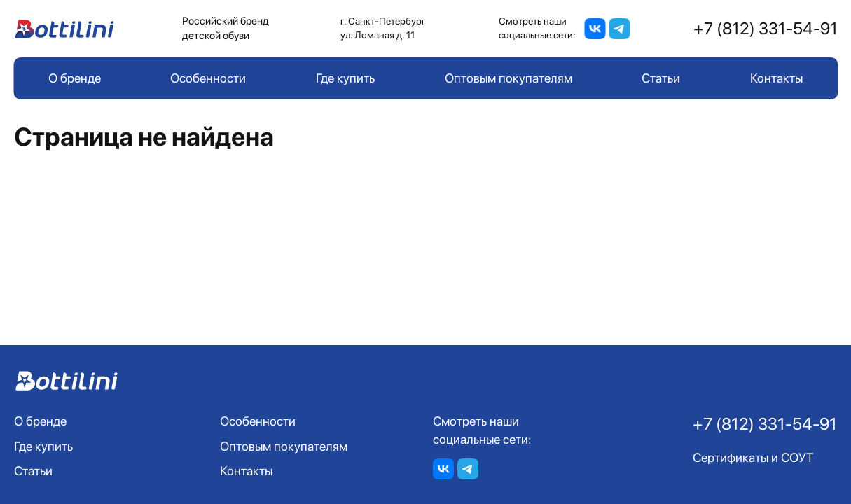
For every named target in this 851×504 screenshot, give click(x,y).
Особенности (208, 78)
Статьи (661, 78)
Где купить (345, 78)
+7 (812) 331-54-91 (766, 28)
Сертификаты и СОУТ (753, 457)
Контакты (776, 78)
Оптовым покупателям (508, 78)
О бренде (75, 78)
